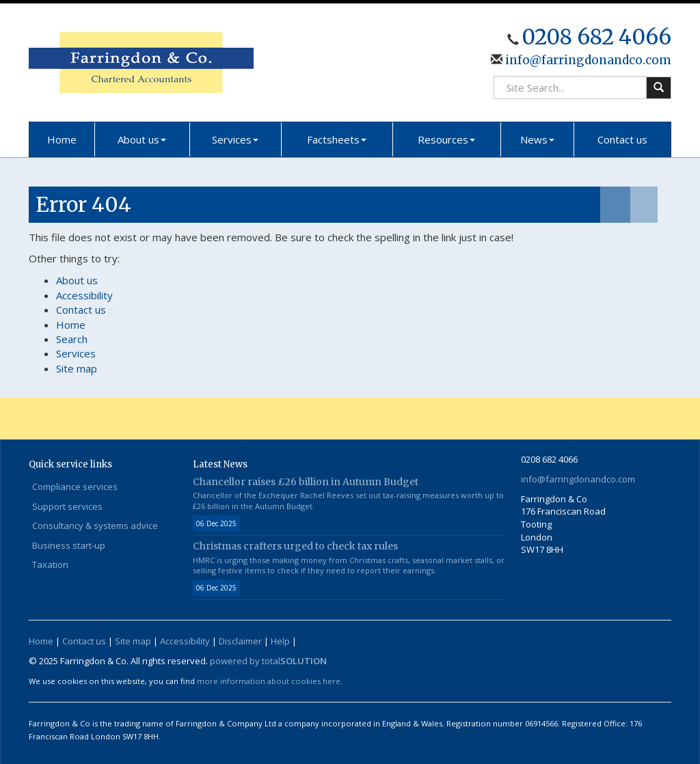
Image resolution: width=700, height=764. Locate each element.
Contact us (622, 139)
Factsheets (337, 139)
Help (280, 641)
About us (142, 139)
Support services (67, 506)
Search (72, 339)
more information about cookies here (269, 681)
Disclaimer (240, 641)
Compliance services (75, 487)
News (537, 139)
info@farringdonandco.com (587, 60)
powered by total (268, 661)
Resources (446, 139)
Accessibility (84, 295)
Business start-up (69, 545)
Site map (77, 368)
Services (235, 139)
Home (62, 139)
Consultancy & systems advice (95, 526)
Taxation (50, 564)
